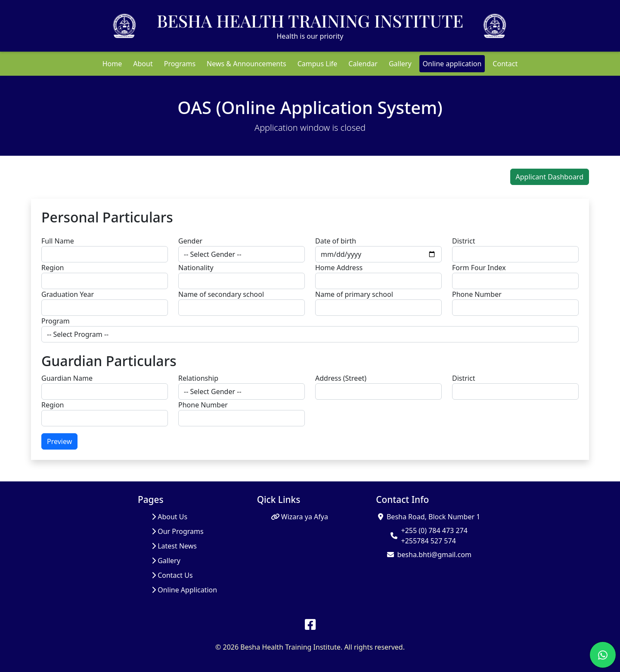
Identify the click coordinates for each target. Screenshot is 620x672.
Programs (180, 64)
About (143, 64)
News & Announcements (246, 64)
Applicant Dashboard (550, 177)
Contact (505, 64)
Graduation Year (68, 294)
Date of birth (336, 241)
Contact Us (172, 575)
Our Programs (178, 531)
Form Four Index (479, 268)
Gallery (400, 64)
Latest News (174, 546)
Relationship (198, 378)
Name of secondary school (221, 294)
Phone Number (477, 294)
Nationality (196, 268)
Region (53, 268)
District (463, 241)
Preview (59, 441)
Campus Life (318, 64)
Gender (190, 241)
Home (112, 64)
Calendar (363, 64)
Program (56, 321)
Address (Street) (341, 378)
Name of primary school (354, 294)
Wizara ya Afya (299, 517)
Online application (452, 64)
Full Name (58, 241)
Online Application (184, 590)
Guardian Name (67, 378)
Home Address (339, 268)
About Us (169, 517)
